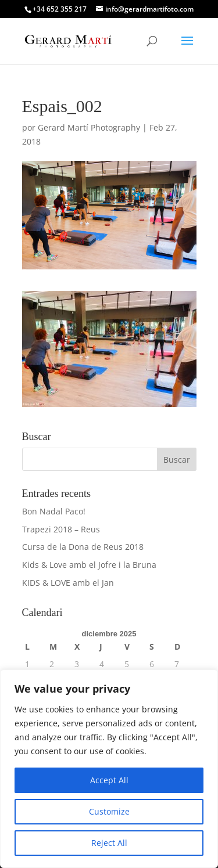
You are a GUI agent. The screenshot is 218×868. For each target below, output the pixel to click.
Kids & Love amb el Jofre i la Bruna (89, 565)
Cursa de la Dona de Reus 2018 (83, 547)
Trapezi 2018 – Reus (61, 529)
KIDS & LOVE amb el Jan (68, 583)
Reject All (109, 843)
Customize (109, 811)
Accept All (109, 780)
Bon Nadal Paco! (54, 511)
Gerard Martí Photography (89, 127)
